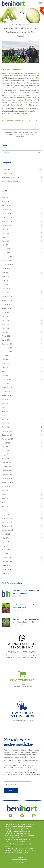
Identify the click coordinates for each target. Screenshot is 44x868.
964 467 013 (14, 652)
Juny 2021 (6, 407)
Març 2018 (6, 554)
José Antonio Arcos (14, 69)
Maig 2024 (6, 281)
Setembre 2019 (7, 482)
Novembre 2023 (8, 300)
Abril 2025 (6, 241)
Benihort (35, 95)
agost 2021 (6, 399)
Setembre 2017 (7, 570)
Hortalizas (23, 102)
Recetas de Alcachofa (10, 181)
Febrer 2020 (6, 467)
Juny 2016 (6, 574)
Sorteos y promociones (10, 177)
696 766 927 (30, 652)
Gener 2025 (6, 253)
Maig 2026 (6, 197)
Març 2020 (6, 463)
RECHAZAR (20, 862)
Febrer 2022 (6, 379)
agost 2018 (6, 534)
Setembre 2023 (7, 308)
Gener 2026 (6, 213)
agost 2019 (6, 486)
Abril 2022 (6, 372)
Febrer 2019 (6, 510)
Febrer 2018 (6, 558)
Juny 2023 (6, 320)
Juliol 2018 (6, 538)
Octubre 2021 (7, 391)
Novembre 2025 (8, 221)
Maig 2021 (6, 411)
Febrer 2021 (6, 423)
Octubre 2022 (7, 352)
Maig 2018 (6, 546)
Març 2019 (6, 506)
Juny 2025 (6, 233)
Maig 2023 (6, 324)
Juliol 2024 (6, 273)
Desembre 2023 (8, 296)
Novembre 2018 (8, 522)
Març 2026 (6, 205)
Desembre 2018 (8, 518)
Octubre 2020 (7, 435)
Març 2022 (6, 376)
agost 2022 (6, 356)
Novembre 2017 (8, 562)
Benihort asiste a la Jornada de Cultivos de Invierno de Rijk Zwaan (20, 32)
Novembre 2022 (8, 348)
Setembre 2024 (7, 265)
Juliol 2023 (6, 316)
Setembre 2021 (7, 395)
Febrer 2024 (6, 288)
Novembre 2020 (8, 431)
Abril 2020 (6, 459)
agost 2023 (6, 312)
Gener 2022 (6, 383)
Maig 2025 (6, 237)
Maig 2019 (6, 498)
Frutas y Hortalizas (9, 173)
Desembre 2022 (8, 344)
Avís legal (25, 765)
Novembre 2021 (8, 387)
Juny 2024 (6, 277)
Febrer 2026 (6, 209)
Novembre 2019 (8, 475)
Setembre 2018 (7, 530)
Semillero (20, 100)
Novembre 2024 (8, 257)
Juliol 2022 (6, 360)
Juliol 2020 (6, 447)
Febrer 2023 (6, 336)
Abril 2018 (6, 550)
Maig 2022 (6, 368)
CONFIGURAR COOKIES (19, 846)
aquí (29, 134)
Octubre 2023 (7, 304)
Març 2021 (6, 419)
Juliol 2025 (6, 229)
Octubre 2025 (7, 225)
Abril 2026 (6, 201)
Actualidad (16, 24)
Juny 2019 (6, 494)
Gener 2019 (6, 514)
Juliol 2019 (6, 490)
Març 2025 (6, 245)
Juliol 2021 (6, 403)
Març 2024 (6, 284)
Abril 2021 (6, 415)
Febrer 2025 (6, 249)
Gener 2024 (6, 292)
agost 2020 (6, 443)
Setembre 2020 (7, 439)
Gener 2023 (6, 340)
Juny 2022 (6, 364)
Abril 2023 (6, 328)
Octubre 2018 (7, 526)
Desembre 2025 (8, 217)
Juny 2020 (6, 451)
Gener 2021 (6, 427)
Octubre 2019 (7, 478)
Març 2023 (6, 332)
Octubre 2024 (7, 261)
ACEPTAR (19, 857)
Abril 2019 (6, 502)
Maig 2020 (6, 455)
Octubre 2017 (7, 566)
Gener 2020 (6, 471)
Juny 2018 (6, 542)
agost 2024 (6, 269)
